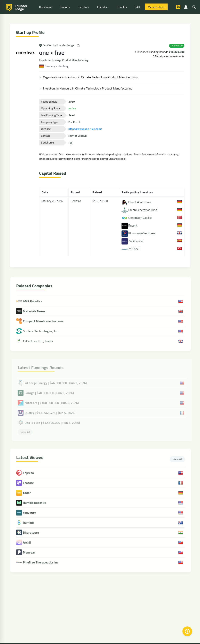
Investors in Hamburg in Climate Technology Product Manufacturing (88, 88)
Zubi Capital (133, 241)
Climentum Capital (137, 218)
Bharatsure (33, 533)
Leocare (30, 483)
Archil (29, 543)
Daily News (46, 7)
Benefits (122, 7)
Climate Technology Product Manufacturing (64, 60)
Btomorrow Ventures (139, 233)
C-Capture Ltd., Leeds (37, 341)
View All (179, 459)
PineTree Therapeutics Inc (43, 562)
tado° (29, 493)
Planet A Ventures (137, 202)
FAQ (137, 7)
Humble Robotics (37, 503)
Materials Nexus (33, 311)
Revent (130, 225)
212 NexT (131, 249)
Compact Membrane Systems (42, 321)
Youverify (31, 513)
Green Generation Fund (140, 210)
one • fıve (53, 52)
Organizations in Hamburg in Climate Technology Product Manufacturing (91, 77)
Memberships (156, 7)
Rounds (65, 7)
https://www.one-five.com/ (86, 129)
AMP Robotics (31, 301)
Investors (83, 7)
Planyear (31, 552)
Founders (103, 7)
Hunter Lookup (78, 136)
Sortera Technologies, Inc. (39, 331)
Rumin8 (30, 523)
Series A (76, 201)
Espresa (30, 473)
